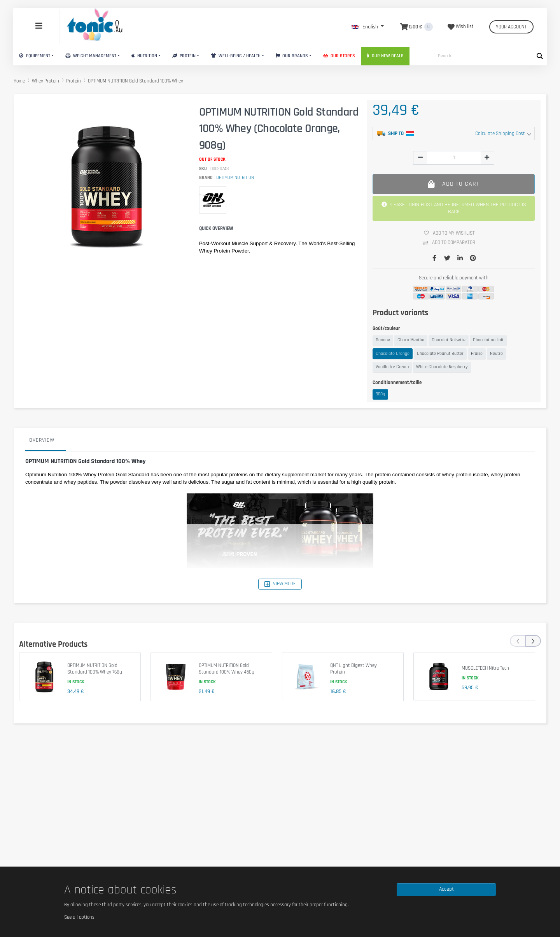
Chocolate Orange (393, 354)
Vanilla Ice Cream (392, 367)
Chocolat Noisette (449, 340)
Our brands (292, 56)
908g (380, 394)
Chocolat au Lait (488, 340)
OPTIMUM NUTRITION (235, 178)
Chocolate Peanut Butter (440, 354)
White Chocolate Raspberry (442, 367)
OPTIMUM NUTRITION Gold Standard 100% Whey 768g (95, 669)
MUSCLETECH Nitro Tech (485, 668)
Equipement (35, 56)
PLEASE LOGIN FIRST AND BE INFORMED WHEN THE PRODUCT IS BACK (454, 208)
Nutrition (144, 56)
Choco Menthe (411, 340)
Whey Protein (45, 81)
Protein (184, 56)
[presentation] (518, 641)
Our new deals (385, 56)
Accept (446, 889)
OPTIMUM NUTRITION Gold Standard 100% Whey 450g (227, 669)
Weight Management (91, 56)
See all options (79, 917)
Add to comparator (452, 243)
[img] (420, 157)
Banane (383, 340)
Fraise (477, 354)
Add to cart (454, 184)
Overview (42, 440)
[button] (368, 27)
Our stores (339, 56)
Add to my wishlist (452, 233)
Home (19, 81)
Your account (511, 27)
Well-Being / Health (236, 56)
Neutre (496, 354)
